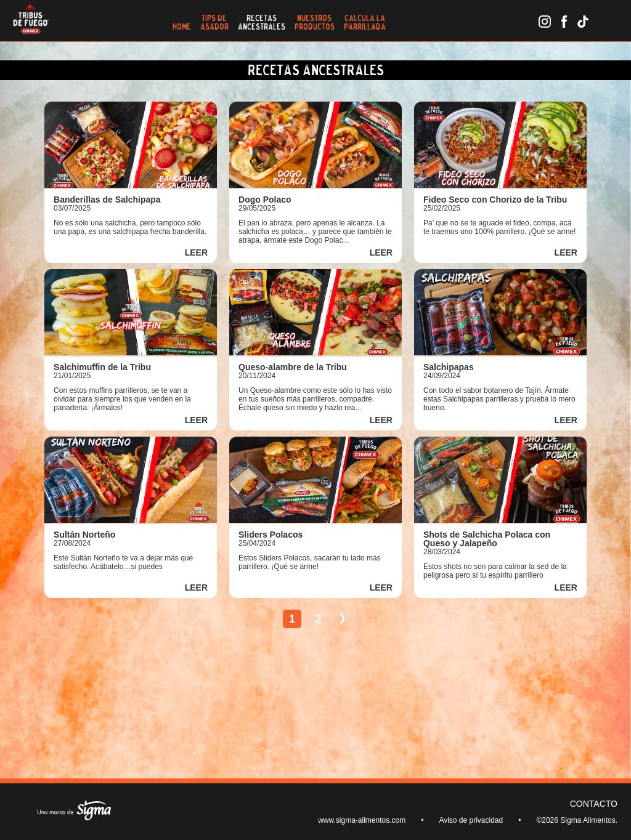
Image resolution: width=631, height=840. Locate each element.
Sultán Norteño (84, 535)
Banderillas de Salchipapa (107, 200)
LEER (196, 252)
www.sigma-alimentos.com (362, 820)
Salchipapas (449, 367)
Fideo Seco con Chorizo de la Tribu (495, 200)
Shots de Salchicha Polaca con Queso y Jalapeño (487, 539)
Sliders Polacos (271, 535)
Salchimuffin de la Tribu (102, 367)
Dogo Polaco (265, 200)
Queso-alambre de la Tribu (293, 367)
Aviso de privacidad (471, 820)
